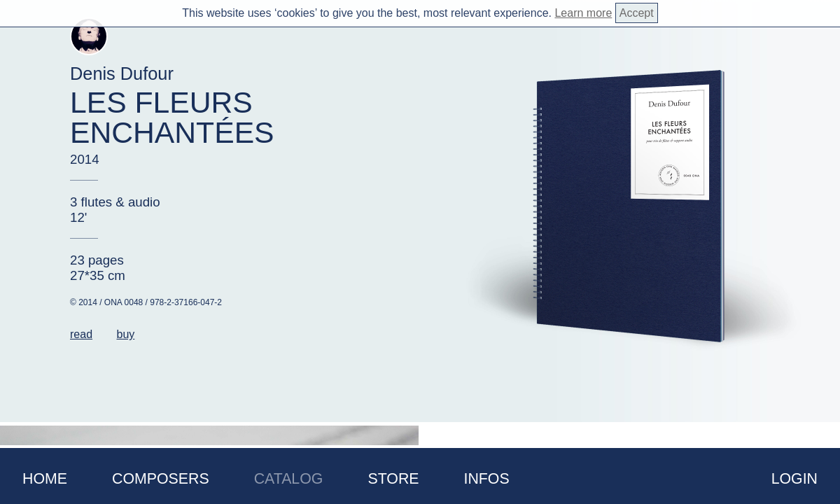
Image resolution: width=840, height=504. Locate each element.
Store (393, 479)
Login (794, 479)
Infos (487, 479)
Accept (637, 13)
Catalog (289, 479)
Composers (161, 479)
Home (45, 479)
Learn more (583, 13)
